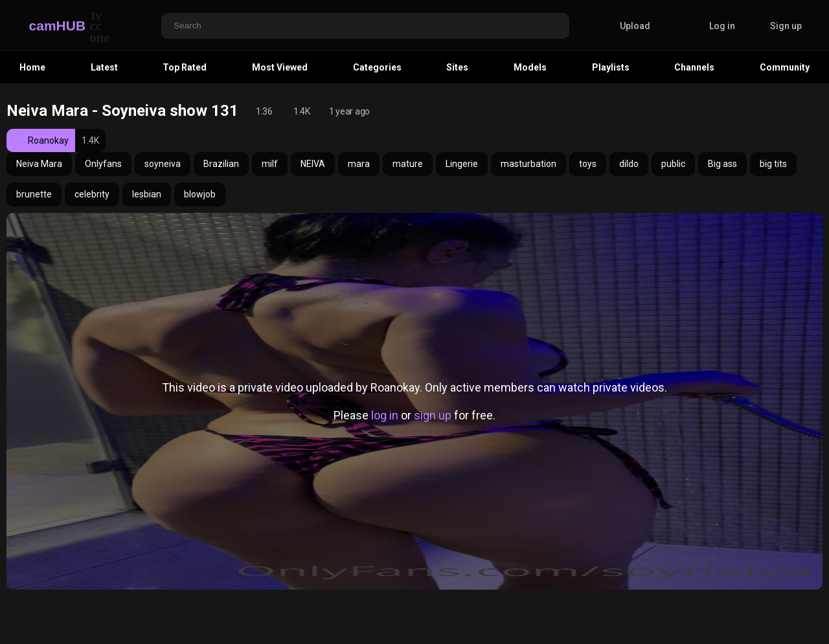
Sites (457, 67)
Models (530, 67)
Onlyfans (103, 164)
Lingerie (462, 164)
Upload (625, 26)
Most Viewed (280, 67)
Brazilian (221, 164)
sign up (433, 415)
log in (385, 415)
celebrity (92, 194)
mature (408, 164)
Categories (377, 67)
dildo (629, 164)
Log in (722, 26)
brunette (34, 194)
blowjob (200, 194)
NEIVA (313, 164)
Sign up (786, 26)
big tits (773, 164)
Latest (104, 67)
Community (785, 67)
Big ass (722, 164)
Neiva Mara (39, 164)
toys (588, 164)
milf (270, 164)
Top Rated (185, 67)
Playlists (611, 67)
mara (359, 164)
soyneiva (163, 164)
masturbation (528, 164)
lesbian (147, 194)
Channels (694, 67)
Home (32, 67)
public (673, 164)
